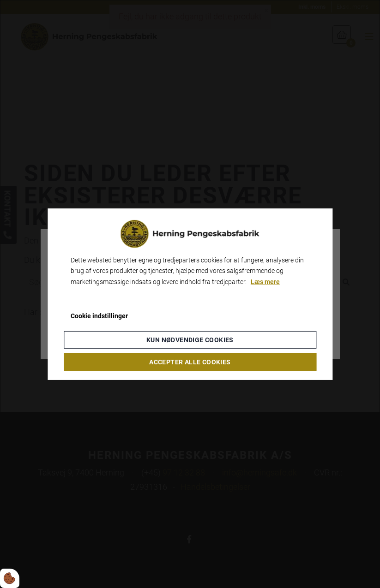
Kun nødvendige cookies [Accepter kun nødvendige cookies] (190, 340)
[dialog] (190, 294)
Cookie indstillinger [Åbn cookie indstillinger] (99, 316)
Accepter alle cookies (190, 362)
